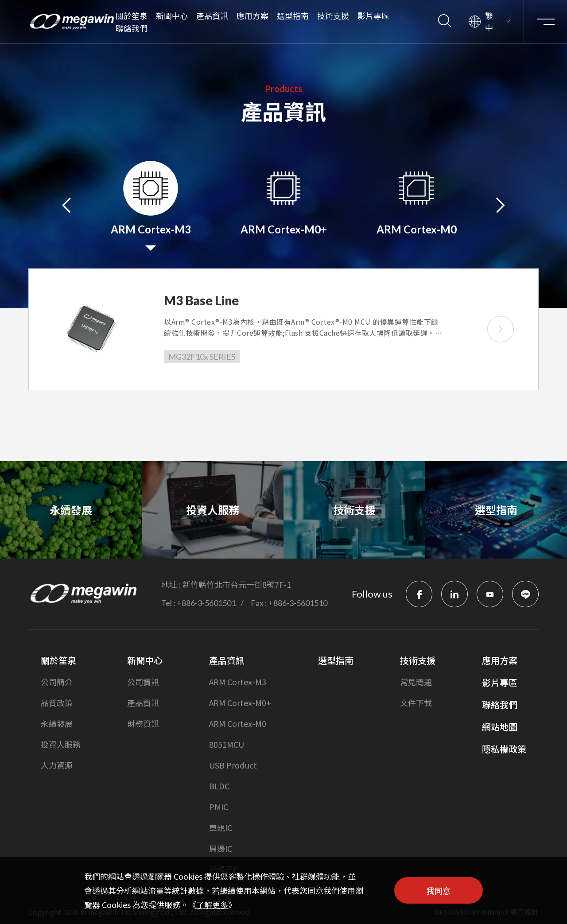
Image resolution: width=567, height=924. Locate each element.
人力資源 (57, 765)
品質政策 (57, 703)
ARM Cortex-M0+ (240, 703)
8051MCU (227, 744)
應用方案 (252, 16)
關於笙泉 (132, 16)
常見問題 (416, 682)
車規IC (221, 827)
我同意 (439, 890)
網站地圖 (500, 727)
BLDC (219, 786)
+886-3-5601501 (206, 603)
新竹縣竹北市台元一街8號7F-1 (237, 584)
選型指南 (293, 16)
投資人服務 (61, 744)
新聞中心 (172, 16)
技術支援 (333, 16)
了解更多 (212, 905)
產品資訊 (212, 16)
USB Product (233, 765)
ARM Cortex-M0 (238, 723)
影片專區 (373, 16)
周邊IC (221, 848)
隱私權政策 (504, 749)
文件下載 (416, 703)
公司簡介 (57, 682)
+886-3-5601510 (298, 603)
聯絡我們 (132, 28)
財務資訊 (143, 723)
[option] (151, 206)
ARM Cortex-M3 (238, 682)
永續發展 (57, 723)
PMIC (219, 807)
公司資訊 (143, 682)
